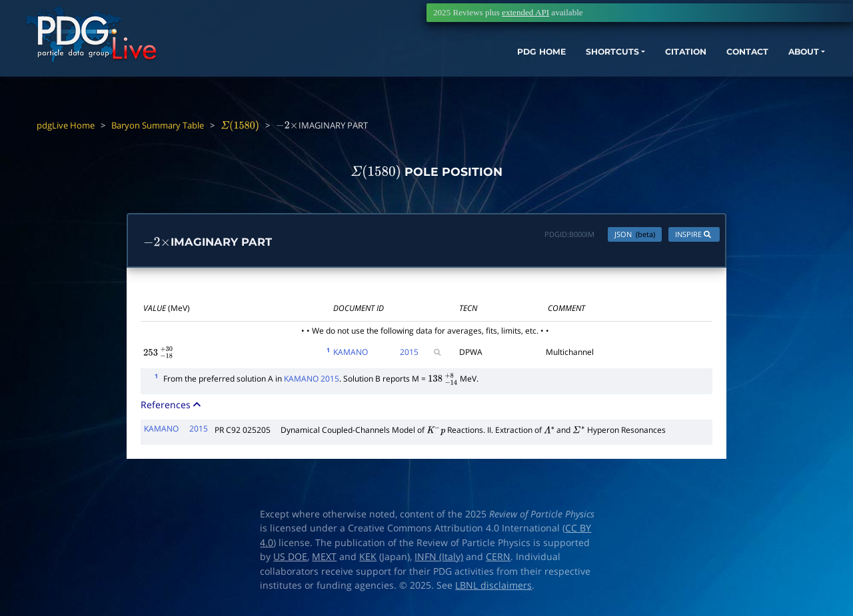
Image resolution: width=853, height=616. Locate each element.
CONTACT (686, 72)
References (172, 408)
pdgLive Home (66, 125)
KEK (368, 560)
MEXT (324, 560)
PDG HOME (450, 72)
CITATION (617, 72)
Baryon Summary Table (158, 125)
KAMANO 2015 (312, 382)
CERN (498, 560)
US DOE (290, 560)
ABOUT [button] (750, 72)
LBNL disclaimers (493, 589)
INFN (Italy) (439, 560)
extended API (525, 12)
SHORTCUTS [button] (532, 72)
